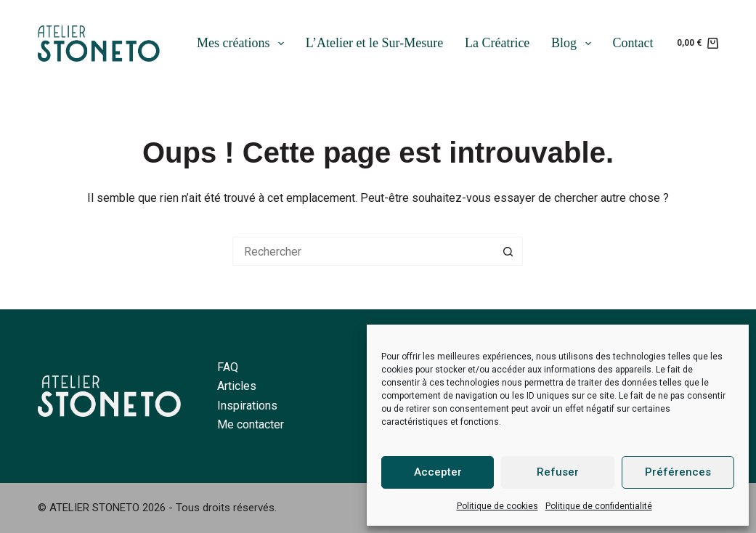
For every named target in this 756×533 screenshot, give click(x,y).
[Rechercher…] (363, 251)
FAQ (228, 367)
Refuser (558, 472)
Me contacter (251, 424)
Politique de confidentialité (599, 506)
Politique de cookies (497, 506)
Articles (237, 386)
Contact (633, 43)
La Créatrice (497, 43)
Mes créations (243, 44)
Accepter (438, 472)
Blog (574, 44)
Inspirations (247, 406)
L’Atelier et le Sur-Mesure (374, 43)
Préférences (678, 472)
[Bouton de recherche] (508, 251)
